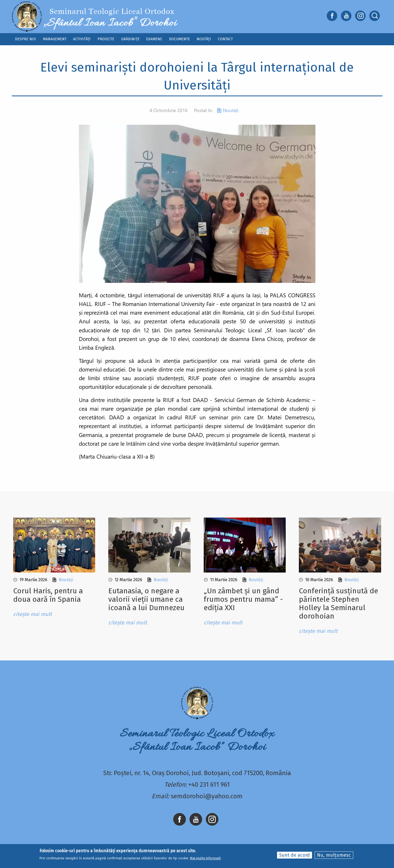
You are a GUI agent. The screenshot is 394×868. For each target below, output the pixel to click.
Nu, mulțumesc (334, 855)
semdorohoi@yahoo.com (207, 796)
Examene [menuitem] (154, 39)
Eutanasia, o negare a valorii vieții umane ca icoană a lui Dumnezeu (146, 599)
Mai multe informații (205, 858)
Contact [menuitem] (225, 39)
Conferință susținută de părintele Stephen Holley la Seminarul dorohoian (338, 603)
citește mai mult (32, 614)
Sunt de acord (295, 855)
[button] (197, 203)
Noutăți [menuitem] (204, 39)
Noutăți (231, 110)
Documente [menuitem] (180, 39)
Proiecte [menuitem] (106, 39)
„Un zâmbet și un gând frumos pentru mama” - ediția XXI (243, 599)
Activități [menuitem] (82, 39)
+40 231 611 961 (209, 785)
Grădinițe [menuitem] (130, 39)
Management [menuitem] (55, 39)
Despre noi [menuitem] (25, 39)
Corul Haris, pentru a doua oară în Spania (48, 595)
